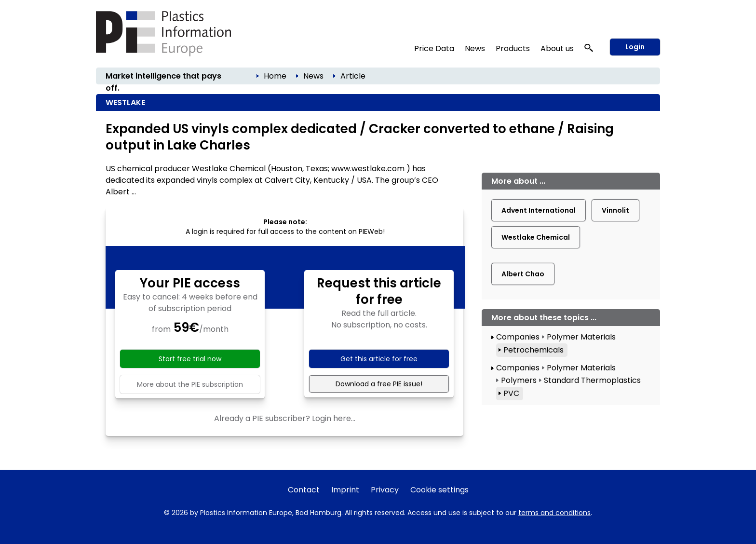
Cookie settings (439, 490)
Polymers (519, 380)
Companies (518, 337)
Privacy (385, 490)
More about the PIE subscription (190, 384)
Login (635, 47)
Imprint (345, 490)
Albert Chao (523, 274)
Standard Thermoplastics (592, 380)
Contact (304, 490)
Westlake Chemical (536, 237)
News (475, 48)
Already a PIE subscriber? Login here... (285, 418)
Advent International (539, 210)
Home (275, 76)
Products (513, 48)
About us (557, 48)
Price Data (434, 48)
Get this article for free (379, 359)
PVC (511, 393)
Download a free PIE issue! (379, 384)
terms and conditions (554, 513)
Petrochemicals (533, 350)
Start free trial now (190, 359)
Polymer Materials (581, 337)
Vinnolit (615, 210)
